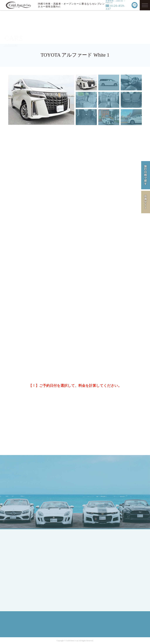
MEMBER (22, 573)
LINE (131, 488)
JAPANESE (23, 555)
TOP (19, 543)
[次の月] (137, 309)
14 (24, 338)
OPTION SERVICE (92, 564)
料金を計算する (105, 373)
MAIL (113, 488)
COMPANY (120, 543)
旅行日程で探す (146, 175)
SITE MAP (120, 566)
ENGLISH (22, 561)
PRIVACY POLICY (124, 555)
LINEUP (86, 543)
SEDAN (53, 543)
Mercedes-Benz (57, 571)
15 (32, 338)
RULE (117, 561)
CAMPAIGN (88, 554)
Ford (52, 577)
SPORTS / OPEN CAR (61, 554)
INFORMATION (90, 570)
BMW (52, 582)
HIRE (85, 548)
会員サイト (146, 202)
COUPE (53, 548)
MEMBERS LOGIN (27, 578)
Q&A (84, 575)
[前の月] (13, 309)
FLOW (85, 559)
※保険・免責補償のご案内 (85, 247)
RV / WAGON (56, 559)
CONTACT (87, 580)
